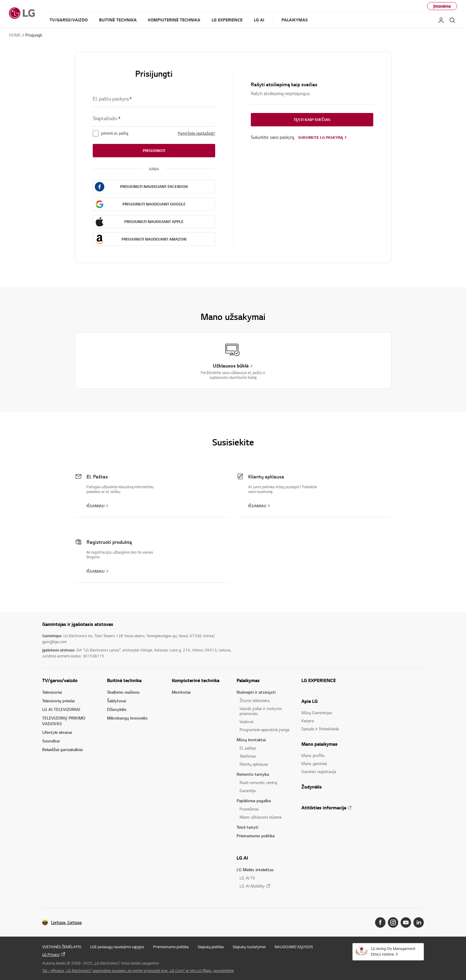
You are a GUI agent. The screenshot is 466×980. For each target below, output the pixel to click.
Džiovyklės (117, 709)
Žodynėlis (312, 787)
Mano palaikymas (319, 744)
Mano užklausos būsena (260, 817)
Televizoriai (52, 692)
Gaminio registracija (319, 771)
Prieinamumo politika (256, 836)
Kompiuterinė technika (196, 680)
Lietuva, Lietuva (66, 922)
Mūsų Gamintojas (317, 713)
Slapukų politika (211, 947)
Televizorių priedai (58, 701)
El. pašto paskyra (112, 99)
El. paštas (248, 748)
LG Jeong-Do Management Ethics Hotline (393, 951)
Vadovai (247, 721)
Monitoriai (181, 692)
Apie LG (310, 701)
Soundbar (51, 741)
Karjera (308, 721)
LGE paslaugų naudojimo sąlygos (117, 947)
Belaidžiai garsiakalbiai (62, 749)
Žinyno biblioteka (255, 700)
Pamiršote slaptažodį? (196, 133)
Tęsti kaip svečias (312, 120)
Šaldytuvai (116, 701)
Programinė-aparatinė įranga (265, 729)
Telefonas (248, 756)
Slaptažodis (107, 118)
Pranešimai (249, 809)
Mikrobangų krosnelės (127, 718)
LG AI (242, 858)
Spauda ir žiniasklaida (320, 729)
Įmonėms (442, 6)
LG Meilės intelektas (255, 870)
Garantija (248, 790)
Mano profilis (313, 755)
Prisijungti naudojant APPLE (154, 222)
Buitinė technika (124, 680)
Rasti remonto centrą (258, 782)
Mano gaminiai (314, 763)
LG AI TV (247, 878)
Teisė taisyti (247, 827)
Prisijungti (154, 150)
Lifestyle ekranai (57, 732)
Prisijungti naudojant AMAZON (154, 239)
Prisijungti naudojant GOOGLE (154, 204)
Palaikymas (248, 680)
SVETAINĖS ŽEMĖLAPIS (62, 947)
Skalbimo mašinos (123, 692)
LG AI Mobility (252, 886)
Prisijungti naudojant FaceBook (154, 186)
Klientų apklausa (254, 764)
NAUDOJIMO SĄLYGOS (294, 947)
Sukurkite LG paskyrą (321, 137)
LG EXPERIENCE (319, 680)
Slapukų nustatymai (249, 947)
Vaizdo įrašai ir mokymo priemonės (261, 711)
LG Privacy (51, 954)
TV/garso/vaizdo (60, 680)
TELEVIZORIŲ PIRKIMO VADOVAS (64, 721)
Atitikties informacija (324, 808)
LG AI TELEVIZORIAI (61, 709)
